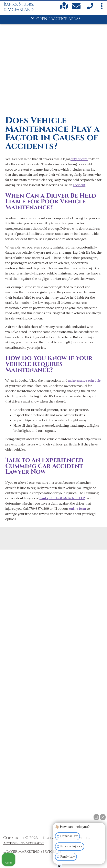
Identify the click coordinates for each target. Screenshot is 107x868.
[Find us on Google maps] (64, 8)
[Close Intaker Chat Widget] (103, 817)
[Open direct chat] (96, 817)
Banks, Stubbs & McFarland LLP (62, 498)
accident (79, 185)
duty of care (79, 159)
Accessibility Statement (24, 843)
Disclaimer (52, 838)
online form (78, 508)
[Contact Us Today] (77, 7)
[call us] (90, 8)
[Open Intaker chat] (59, 866)
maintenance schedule (84, 380)
